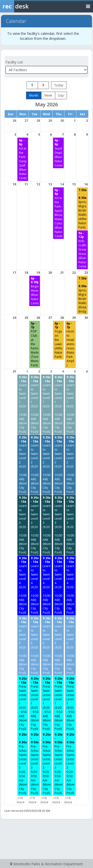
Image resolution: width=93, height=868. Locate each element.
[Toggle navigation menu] (88, 6)
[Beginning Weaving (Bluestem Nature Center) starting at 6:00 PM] (35, 291)
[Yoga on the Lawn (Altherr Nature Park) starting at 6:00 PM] (58, 340)
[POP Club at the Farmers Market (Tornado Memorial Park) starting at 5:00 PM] (35, 344)
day (61, 95)
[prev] (32, 85)
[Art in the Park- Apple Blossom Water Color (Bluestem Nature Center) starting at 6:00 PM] (58, 213)
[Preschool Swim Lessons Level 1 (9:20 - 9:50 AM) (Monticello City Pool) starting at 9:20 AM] (23, 704)
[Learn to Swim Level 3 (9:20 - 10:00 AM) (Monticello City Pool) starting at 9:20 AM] (23, 525)
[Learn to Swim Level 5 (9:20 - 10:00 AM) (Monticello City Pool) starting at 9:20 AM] (23, 646)
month (34, 95)
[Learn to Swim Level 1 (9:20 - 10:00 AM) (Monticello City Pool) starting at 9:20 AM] (23, 405)
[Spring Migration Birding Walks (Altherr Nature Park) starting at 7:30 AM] (82, 209)
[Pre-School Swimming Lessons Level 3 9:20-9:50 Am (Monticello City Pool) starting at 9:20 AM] (23, 764)
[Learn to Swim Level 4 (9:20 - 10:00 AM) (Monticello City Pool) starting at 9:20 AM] (23, 585)
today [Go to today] (59, 85)
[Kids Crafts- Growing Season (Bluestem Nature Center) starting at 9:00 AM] (82, 250)
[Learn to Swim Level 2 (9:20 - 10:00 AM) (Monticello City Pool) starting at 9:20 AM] (23, 465)
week (48, 95)
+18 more (21, 800)
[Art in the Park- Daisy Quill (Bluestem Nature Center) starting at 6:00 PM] (23, 159)
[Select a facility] (46, 70)
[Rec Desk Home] (27, 6)
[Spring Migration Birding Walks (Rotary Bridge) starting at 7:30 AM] (82, 295)
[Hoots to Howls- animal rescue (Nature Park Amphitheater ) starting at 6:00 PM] (70, 344)
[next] (43, 85)
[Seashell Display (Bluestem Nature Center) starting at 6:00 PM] (58, 153)
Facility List (14, 62)
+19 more (33, 800)
